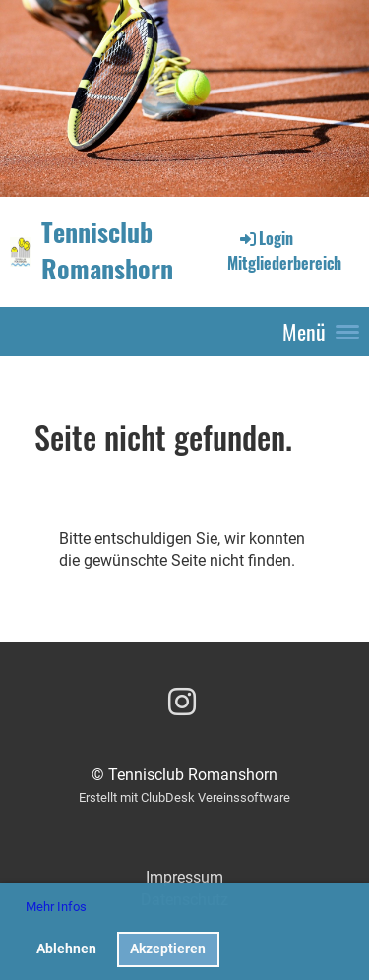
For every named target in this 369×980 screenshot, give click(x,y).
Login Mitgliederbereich (284, 250)
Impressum (184, 877)
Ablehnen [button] (66, 949)
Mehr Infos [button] (56, 907)
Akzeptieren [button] (168, 949)
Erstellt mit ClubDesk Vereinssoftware (184, 797)
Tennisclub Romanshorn (107, 251)
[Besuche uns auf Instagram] (182, 703)
